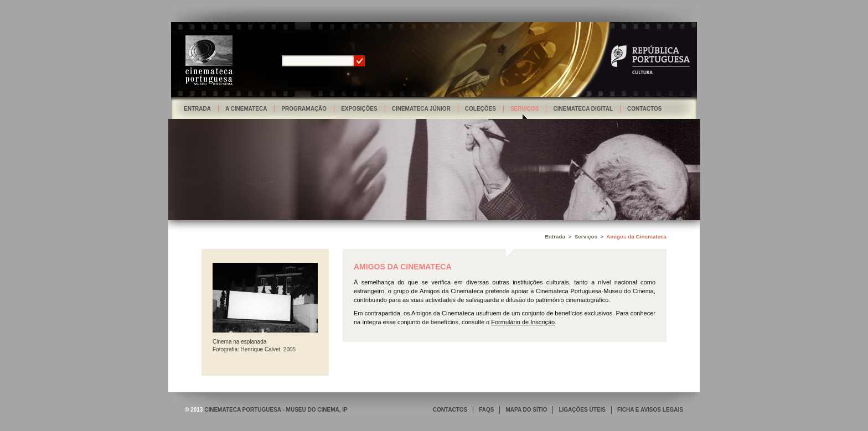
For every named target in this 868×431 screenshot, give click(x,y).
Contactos (644, 109)
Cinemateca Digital (583, 109)
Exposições (359, 109)
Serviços (525, 109)
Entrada (197, 109)
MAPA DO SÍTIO (526, 410)
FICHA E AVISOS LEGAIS (650, 410)
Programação (304, 109)
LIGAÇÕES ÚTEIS (582, 410)
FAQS (486, 410)
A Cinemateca (246, 109)
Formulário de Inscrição (523, 322)
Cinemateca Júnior (421, 109)
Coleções (480, 109)
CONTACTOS (450, 410)
